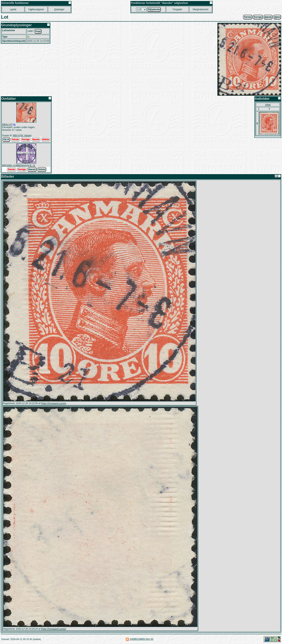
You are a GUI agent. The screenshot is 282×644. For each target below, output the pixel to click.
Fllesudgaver (36, 9)
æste (268, 17)
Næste (36, 139)
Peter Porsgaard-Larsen (53, 403)
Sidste (46, 139)
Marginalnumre (201, 9)
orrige (258, 17)
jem (277, 17)
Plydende (154, 9)
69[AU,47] (7, 125)
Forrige (26, 139)
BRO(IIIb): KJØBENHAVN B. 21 (19, 166)
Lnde (13, 9)
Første (248, 17)
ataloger (59, 9)
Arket (268, 105)
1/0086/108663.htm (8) (141, 639)
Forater (178, 9)
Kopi (38, 31)
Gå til (6, 139)
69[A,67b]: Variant (22, 136)
